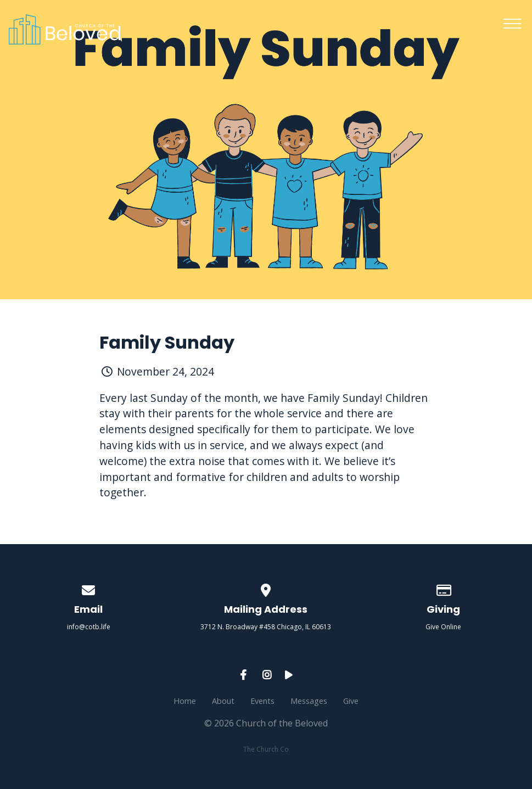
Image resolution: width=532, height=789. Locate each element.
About (223, 701)
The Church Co (266, 749)
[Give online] (444, 588)
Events (262, 701)
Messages (309, 701)
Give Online (443, 627)
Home (185, 701)
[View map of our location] (266, 588)
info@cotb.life (89, 627)
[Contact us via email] (89, 588)
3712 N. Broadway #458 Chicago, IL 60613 (266, 627)
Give (351, 701)
